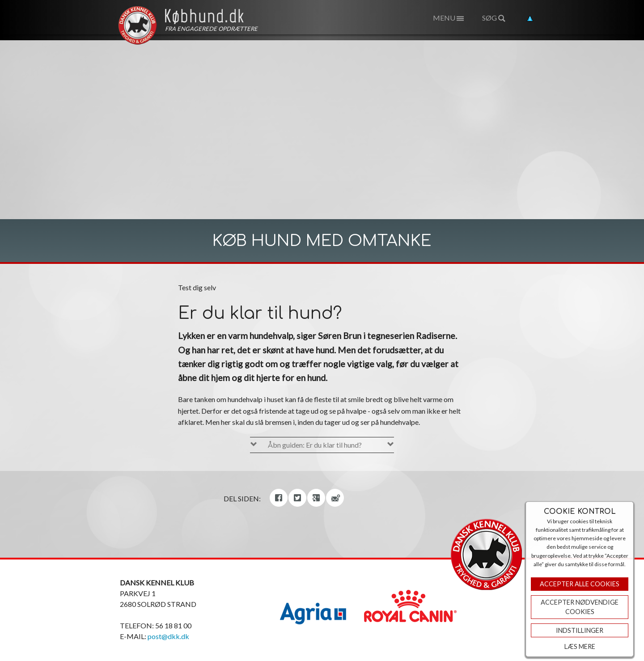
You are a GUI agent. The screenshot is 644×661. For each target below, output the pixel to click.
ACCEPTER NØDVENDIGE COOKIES (580, 607)
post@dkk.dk (168, 636)
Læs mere (580, 646)
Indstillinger (580, 630)
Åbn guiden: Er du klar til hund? (315, 445)
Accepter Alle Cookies (580, 584)
